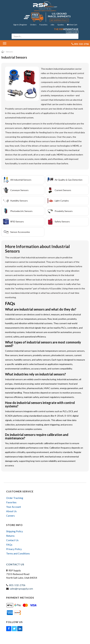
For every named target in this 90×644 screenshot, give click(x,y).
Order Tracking (15, 498)
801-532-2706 (17, 585)
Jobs (52, 25)
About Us (11, 511)
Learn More (72, 32)
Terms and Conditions (18, 553)
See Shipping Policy (59, 20)
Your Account (14, 507)
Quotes (61, 25)
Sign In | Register (20, 25)
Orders (33, 25)
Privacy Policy (14, 549)
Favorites (43, 25)
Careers (10, 516)
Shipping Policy (14, 531)
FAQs (9, 545)
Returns (10, 536)
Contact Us (12, 540)
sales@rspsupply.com (21, 589)
